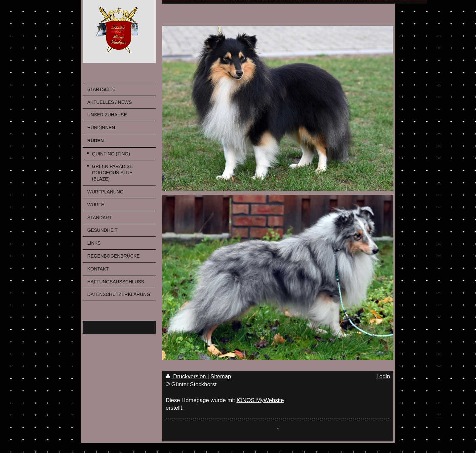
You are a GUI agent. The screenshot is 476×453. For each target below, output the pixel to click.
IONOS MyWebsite (260, 400)
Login (383, 376)
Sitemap (221, 376)
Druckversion (187, 376)
